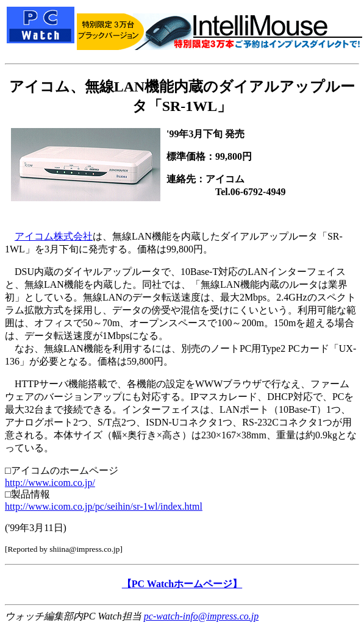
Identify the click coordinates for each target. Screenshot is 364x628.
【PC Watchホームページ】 (182, 584)
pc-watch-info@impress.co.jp (201, 616)
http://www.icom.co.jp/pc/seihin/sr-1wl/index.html (104, 506)
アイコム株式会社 (54, 236)
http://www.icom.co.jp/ (50, 483)
